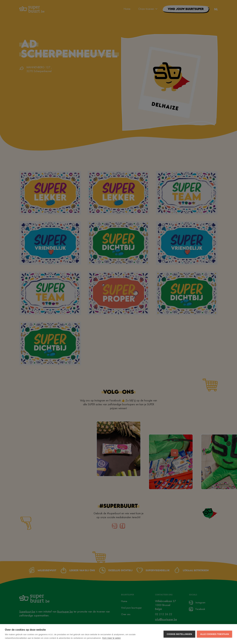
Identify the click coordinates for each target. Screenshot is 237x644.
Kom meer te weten (112, 638)
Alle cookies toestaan (214, 634)
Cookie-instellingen (179, 634)
